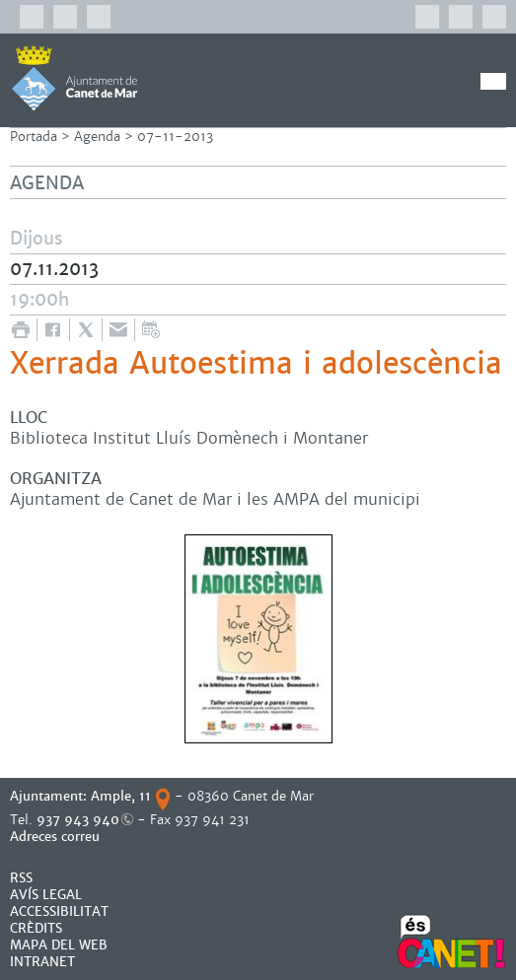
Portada (34, 137)
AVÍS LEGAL (46, 895)
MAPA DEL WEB (59, 945)
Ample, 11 (121, 796)
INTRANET (42, 962)
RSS (21, 878)
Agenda (97, 137)
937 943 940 (78, 820)
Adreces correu (57, 837)
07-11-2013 (175, 137)
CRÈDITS (36, 928)
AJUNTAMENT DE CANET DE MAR (74, 78)
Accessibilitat (59, 911)
